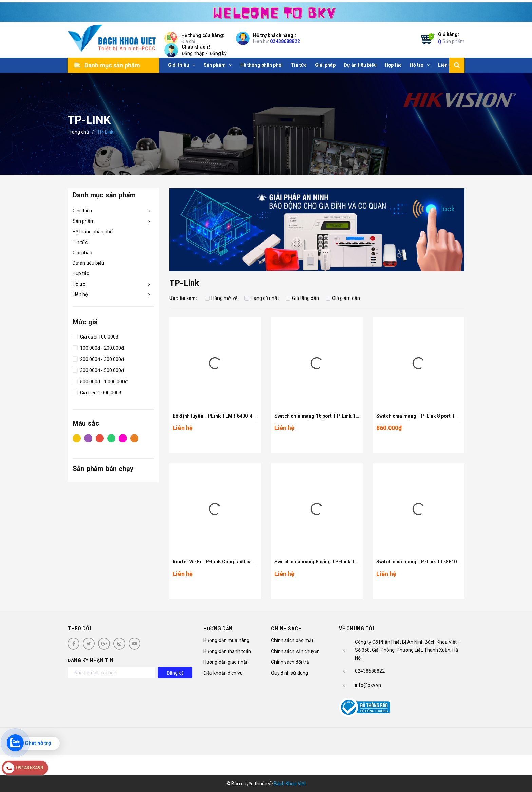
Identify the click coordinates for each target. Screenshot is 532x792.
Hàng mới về (221, 298)
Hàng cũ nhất (262, 298)
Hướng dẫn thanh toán (227, 651)
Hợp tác (81, 273)
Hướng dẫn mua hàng (226, 640)
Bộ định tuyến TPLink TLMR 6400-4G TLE (219, 416)
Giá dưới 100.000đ (96, 336)
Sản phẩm (451, 37)
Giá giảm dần (343, 298)
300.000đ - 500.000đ (98, 369)
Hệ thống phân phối (93, 232)
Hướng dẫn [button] (218, 629)
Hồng (123, 438)
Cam (134, 438)
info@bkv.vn (368, 685)
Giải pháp (82, 253)
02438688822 (285, 41)
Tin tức (80, 242)
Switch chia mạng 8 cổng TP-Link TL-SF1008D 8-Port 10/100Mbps (350, 562)
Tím (88, 438)
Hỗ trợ (79, 284)
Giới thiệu (82, 211)
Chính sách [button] (286, 629)
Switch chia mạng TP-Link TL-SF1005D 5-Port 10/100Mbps (444, 562)
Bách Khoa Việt (290, 784)
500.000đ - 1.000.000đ (100, 381)
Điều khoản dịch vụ (223, 673)
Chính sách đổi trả (290, 662)
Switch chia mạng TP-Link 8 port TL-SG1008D (429, 416)
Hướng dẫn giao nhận (226, 662)
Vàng (77, 438)
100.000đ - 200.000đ (98, 347)
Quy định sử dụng (290, 673)
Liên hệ (80, 294)
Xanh (111, 438)
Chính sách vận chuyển (295, 651)
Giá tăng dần (302, 298)
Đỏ (100, 438)
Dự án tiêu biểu (88, 263)
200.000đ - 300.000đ (98, 358)
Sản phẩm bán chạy (103, 469)
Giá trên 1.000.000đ (97, 392)
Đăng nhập (193, 53)
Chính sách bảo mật (292, 640)
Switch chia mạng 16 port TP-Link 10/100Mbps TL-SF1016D (343, 416)
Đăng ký (218, 53)
